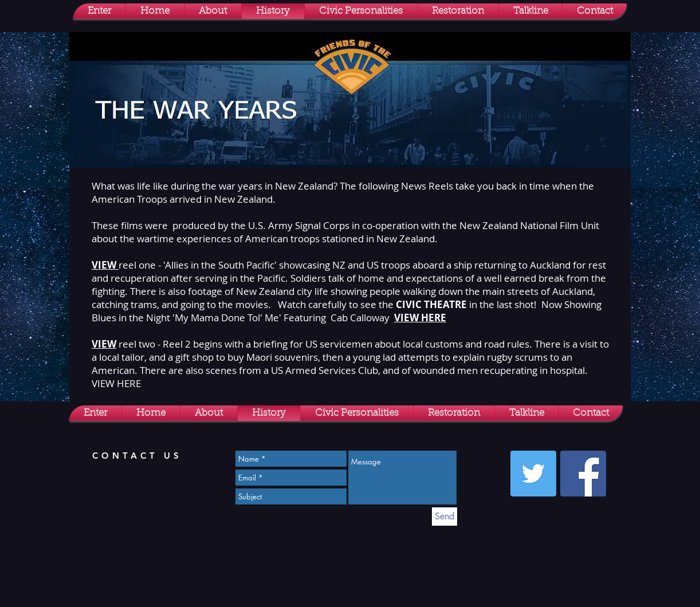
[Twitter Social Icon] (533, 474)
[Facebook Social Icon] (583, 474)
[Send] (445, 517)
